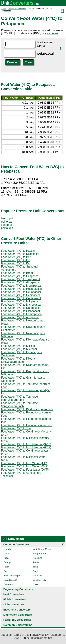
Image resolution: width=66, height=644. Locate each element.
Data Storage (10, 580)
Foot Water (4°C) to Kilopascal (20, 254)
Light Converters (14, 604)
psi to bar (7, 222)
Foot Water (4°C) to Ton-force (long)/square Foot (19, 398)
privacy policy (40, 635)
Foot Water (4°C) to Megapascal (21, 286)
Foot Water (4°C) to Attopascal (20, 317)
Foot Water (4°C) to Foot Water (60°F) (25, 470)
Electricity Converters (17, 610)
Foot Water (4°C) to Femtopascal (22, 314)
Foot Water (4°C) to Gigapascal (21, 282)
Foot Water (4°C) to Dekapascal (21, 292)
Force (7, 567)
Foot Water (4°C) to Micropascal (21, 305)
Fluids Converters (15, 599)
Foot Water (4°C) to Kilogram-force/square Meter (20, 360)
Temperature (39, 553)
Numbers (38, 576)
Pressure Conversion (17, 9)
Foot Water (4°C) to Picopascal (20, 311)
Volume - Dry (40, 580)
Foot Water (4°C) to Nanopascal (21, 308)
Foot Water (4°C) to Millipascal (20, 301)
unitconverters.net (41, 638)
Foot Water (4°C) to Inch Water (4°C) (24, 463)
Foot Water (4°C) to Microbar (19, 349)
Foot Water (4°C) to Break (17, 273)
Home (4, 9)
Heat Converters (14, 594)
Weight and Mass (42, 549)
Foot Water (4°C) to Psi (16, 260)
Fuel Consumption (13, 576)
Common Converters (16, 544)
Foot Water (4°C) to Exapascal (20, 276)
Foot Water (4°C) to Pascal (18, 251)
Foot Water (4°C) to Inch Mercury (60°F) (26, 447)
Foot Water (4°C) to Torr (16, 428)
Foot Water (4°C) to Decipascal (21, 295)
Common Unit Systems (18, 625)
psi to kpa (7, 228)
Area (6, 558)
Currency (8, 584)
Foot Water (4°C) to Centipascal (21, 298)
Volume (7, 553)
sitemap (56, 635)
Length (7, 549)
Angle (36, 571)
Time (35, 567)
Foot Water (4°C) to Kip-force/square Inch (27, 409)
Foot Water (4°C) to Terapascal (20, 279)
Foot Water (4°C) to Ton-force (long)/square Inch (19, 405)
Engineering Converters (18, 589)
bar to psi (7, 218)
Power (36, 562)
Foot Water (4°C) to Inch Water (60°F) (25, 466)
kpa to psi (7, 225)
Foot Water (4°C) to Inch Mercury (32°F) (26, 444)
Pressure (37, 558)
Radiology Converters (17, 620)
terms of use (22, 635)
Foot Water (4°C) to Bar (16, 257)
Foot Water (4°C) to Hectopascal (21, 289)
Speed (7, 571)
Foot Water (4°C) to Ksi (16, 263)
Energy (7, 562)
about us (6, 635)
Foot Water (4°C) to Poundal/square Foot (27, 425)
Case (36, 584)
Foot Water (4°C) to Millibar (18, 346)
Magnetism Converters (18, 615)
